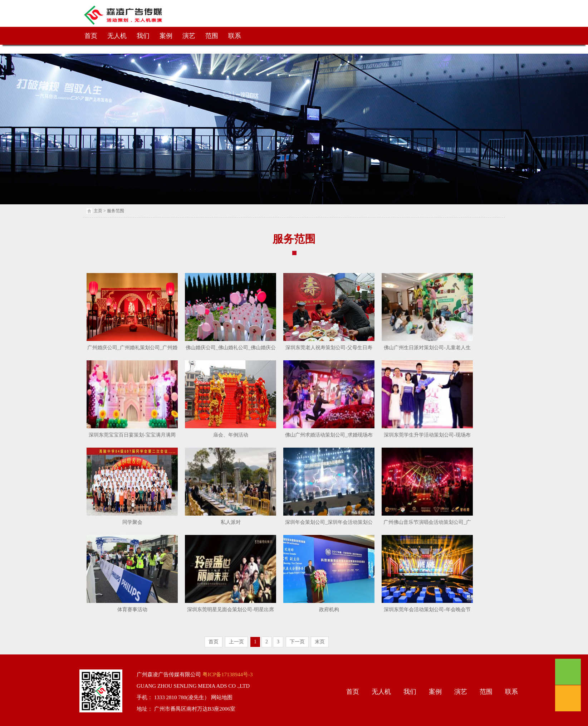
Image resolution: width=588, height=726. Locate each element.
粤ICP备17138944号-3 (227, 674)
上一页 (236, 642)
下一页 (297, 642)
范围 (212, 36)
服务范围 (116, 211)
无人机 (117, 36)
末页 (320, 642)
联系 (235, 36)
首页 (91, 36)
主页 (98, 211)
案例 (166, 36)
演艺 (189, 36)
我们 (143, 36)
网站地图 (221, 697)
